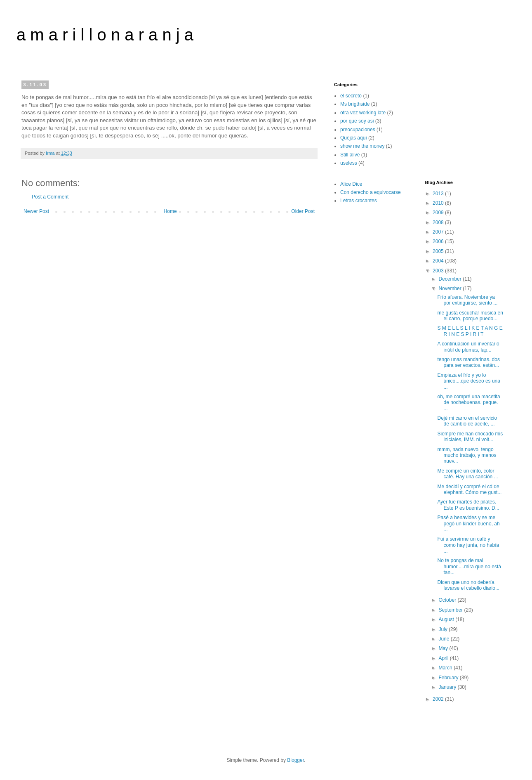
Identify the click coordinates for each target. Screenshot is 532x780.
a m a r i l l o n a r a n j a (105, 35)
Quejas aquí (354, 138)
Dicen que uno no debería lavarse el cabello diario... (468, 585)
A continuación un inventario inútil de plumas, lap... (468, 347)
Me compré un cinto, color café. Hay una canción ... (467, 474)
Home (170, 211)
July (444, 629)
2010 (439, 203)
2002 (439, 699)
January (448, 687)
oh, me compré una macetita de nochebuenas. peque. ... (468, 403)
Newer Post (36, 211)
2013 (439, 194)
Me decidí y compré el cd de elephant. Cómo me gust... (469, 489)
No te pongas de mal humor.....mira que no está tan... (469, 566)
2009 (439, 213)
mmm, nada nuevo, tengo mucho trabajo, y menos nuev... (467, 455)
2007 (439, 232)
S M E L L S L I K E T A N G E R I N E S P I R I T (470, 331)
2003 (439, 271)
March (446, 668)
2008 (439, 222)
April (444, 658)
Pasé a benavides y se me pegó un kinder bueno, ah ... (468, 524)
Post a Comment (50, 197)
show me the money (362, 146)
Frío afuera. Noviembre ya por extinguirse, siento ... (467, 300)
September (451, 610)
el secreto (351, 96)
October (448, 600)
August (447, 619)
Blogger (295, 760)
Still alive (350, 155)
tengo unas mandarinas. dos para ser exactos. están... (468, 362)
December (451, 279)
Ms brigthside (355, 104)
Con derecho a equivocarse (371, 192)
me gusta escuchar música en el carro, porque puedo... (470, 316)
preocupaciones (358, 130)
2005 (439, 251)
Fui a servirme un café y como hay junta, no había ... (468, 545)
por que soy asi (357, 121)
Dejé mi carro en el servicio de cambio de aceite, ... (467, 421)
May (444, 648)
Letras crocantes (359, 201)
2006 (439, 241)
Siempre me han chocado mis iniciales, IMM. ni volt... (470, 437)
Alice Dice (351, 184)
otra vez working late (363, 113)
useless (349, 163)
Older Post (303, 211)
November (451, 288)
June (444, 639)
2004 (439, 261)
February (449, 678)
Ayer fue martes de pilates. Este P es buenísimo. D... (468, 505)
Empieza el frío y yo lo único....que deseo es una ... (468, 381)
